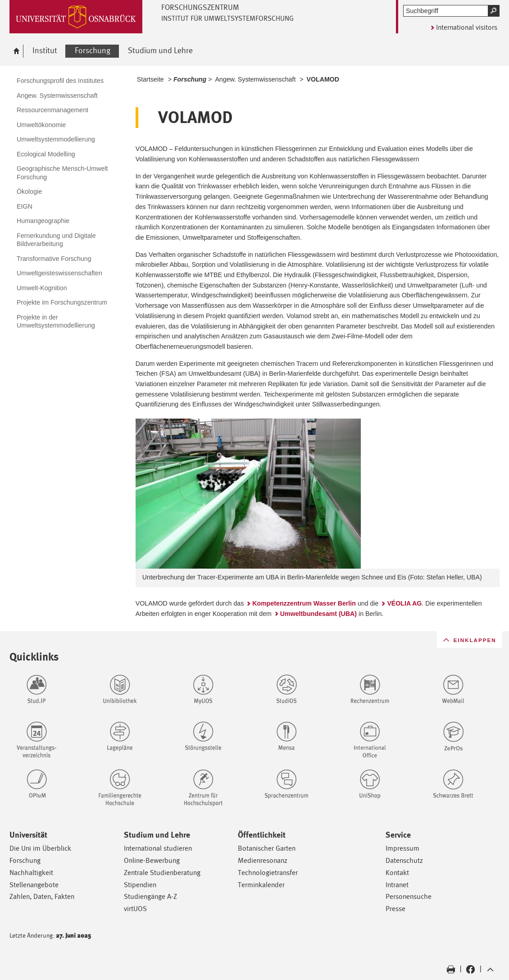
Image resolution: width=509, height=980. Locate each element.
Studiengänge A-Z (150, 896)
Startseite (150, 79)
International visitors (467, 27)
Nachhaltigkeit (31, 873)
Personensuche (409, 896)
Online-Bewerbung (152, 860)
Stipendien (140, 885)
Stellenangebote (34, 885)
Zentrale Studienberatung (162, 873)
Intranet (397, 885)
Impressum (402, 848)
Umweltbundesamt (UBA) (318, 614)
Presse (395, 909)
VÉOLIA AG (404, 603)
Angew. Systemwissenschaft (255, 79)
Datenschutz (404, 860)
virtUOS (135, 909)
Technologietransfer (268, 873)
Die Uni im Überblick (40, 848)
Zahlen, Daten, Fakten (42, 896)
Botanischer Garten (267, 848)
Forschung (25, 860)
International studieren (158, 848)
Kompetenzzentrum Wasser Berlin (304, 603)
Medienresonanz (263, 860)
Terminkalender (261, 885)
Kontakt (397, 873)
